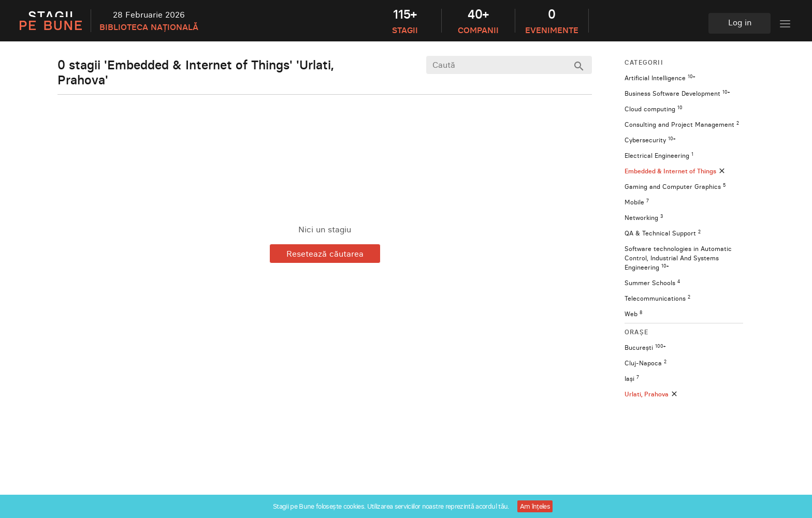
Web (633, 314)
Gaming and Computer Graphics (675, 187)
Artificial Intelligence (660, 78)
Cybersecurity (650, 140)
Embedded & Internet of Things (675, 171)
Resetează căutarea (325, 254)
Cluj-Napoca (646, 363)
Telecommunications (657, 298)
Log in (740, 22)
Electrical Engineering (659, 156)
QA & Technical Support (663, 233)
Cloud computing (654, 109)
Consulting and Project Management (682, 124)
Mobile (637, 202)
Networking (644, 218)
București (645, 347)
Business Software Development (677, 93)
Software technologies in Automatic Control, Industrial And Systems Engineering (678, 258)
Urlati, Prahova (651, 394)
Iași (632, 379)
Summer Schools (652, 283)
